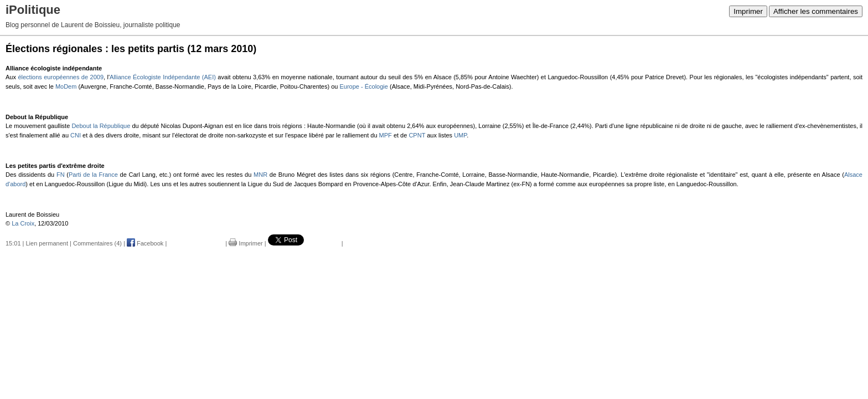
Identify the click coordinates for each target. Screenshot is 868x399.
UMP (460, 135)
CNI (76, 135)
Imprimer (748, 11)
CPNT (417, 135)
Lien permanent (47, 243)
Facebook (145, 243)
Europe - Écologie (363, 86)
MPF (386, 135)
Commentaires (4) (97, 243)
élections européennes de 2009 (61, 77)
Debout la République (101, 126)
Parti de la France (93, 175)
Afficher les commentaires (816, 11)
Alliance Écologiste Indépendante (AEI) (163, 77)
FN (61, 175)
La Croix (23, 223)
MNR (260, 175)
